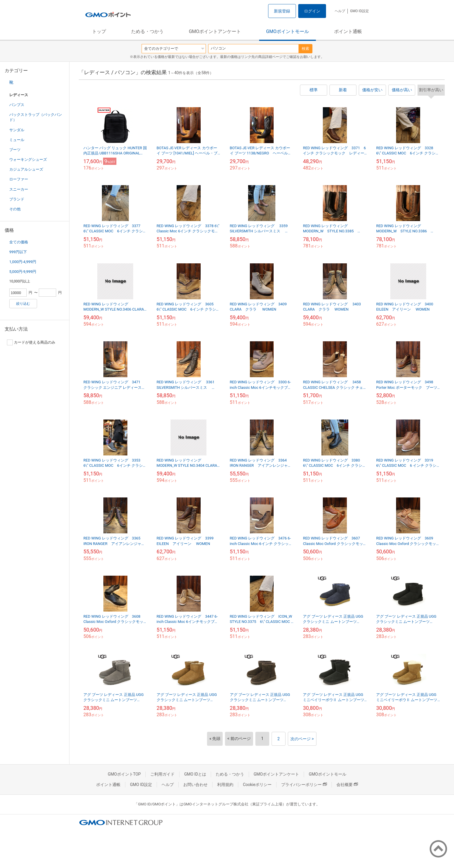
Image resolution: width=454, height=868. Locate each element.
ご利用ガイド (162, 774)
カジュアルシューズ (26, 169)
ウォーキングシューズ (28, 159)
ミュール (17, 140)
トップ (99, 31)
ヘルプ (340, 11)
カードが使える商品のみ (31, 342)
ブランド (17, 199)
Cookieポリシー (257, 785)
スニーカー (19, 189)
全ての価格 (19, 242)
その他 (15, 209)
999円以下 (18, 252)
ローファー (19, 179)
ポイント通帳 (348, 31)
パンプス (17, 105)
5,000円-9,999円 (23, 272)
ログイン (312, 11)
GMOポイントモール (288, 31)
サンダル (17, 130)
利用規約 (225, 785)
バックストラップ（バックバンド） (36, 117)
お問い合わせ (195, 785)
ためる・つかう (147, 31)
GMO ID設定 (359, 11)
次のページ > (302, 739)
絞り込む (23, 304)
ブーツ (15, 150)
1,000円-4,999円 (23, 262)
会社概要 (347, 785)
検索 (305, 49)
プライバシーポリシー (304, 785)
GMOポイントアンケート (215, 31)
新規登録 (282, 11)
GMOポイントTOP (124, 774)
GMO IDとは (195, 774)
